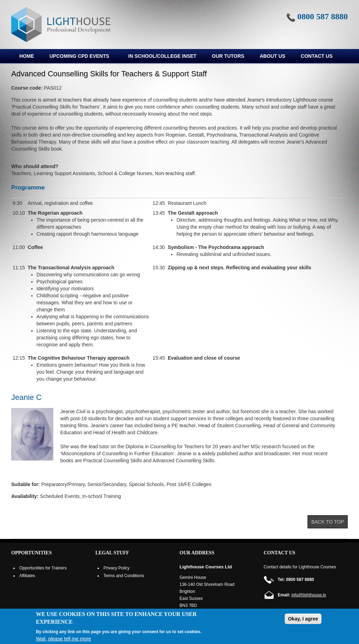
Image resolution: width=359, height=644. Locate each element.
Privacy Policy (117, 568)
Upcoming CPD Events (79, 57)
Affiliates (27, 576)
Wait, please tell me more (63, 639)
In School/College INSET (162, 56)
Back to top (328, 522)
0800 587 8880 (323, 16)
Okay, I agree (303, 619)
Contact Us (317, 56)
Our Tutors (228, 56)
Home (27, 56)
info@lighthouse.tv (309, 595)
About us (273, 56)
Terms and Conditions (124, 576)
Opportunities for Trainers (43, 568)
